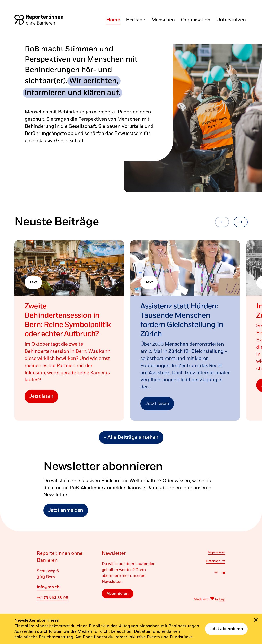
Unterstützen (231, 20)
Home (113, 20)
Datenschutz (216, 561)
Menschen (163, 20)
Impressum (217, 552)
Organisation (196, 20)
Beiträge (136, 20)
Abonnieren (118, 594)
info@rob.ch (48, 587)
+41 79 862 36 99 (53, 598)
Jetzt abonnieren (226, 629)
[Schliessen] (256, 620)
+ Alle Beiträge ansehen (131, 437)
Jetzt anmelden (66, 510)
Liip (222, 599)
